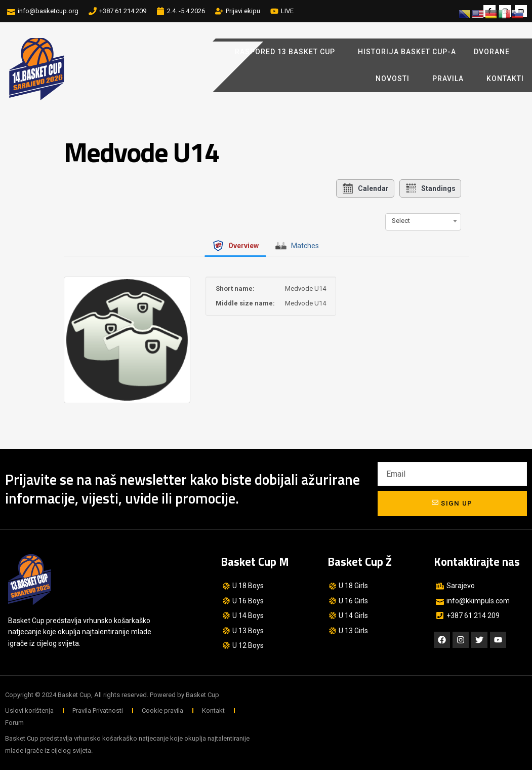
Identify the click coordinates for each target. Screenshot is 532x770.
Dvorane (494, 52)
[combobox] (423, 221)
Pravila (451, 79)
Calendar (365, 188)
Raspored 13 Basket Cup (288, 52)
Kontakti (505, 79)
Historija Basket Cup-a (407, 52)
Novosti (395, 79)
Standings (430, 188)
